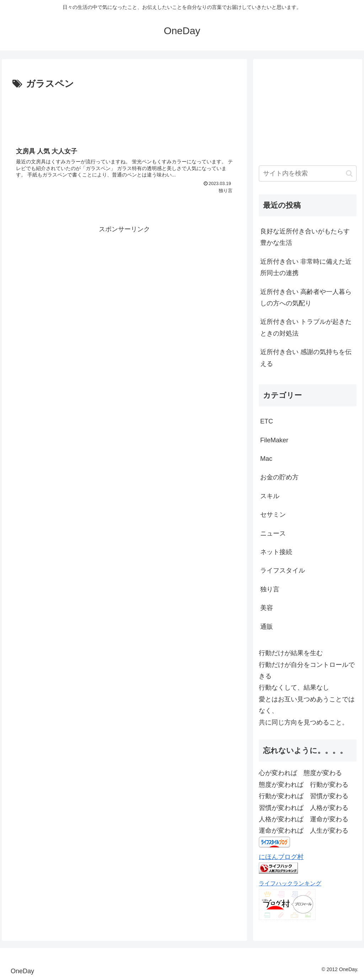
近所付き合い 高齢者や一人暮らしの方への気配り (306, 297)
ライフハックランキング (290, 883)
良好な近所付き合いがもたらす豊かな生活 (305, 237)
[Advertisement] (124, 114)
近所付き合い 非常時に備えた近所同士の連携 (306, 267)
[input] (307, 173)
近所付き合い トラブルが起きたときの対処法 (306, 327)
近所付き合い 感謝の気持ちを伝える (306, 358)
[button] (349, 173)
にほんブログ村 (281, 857)
